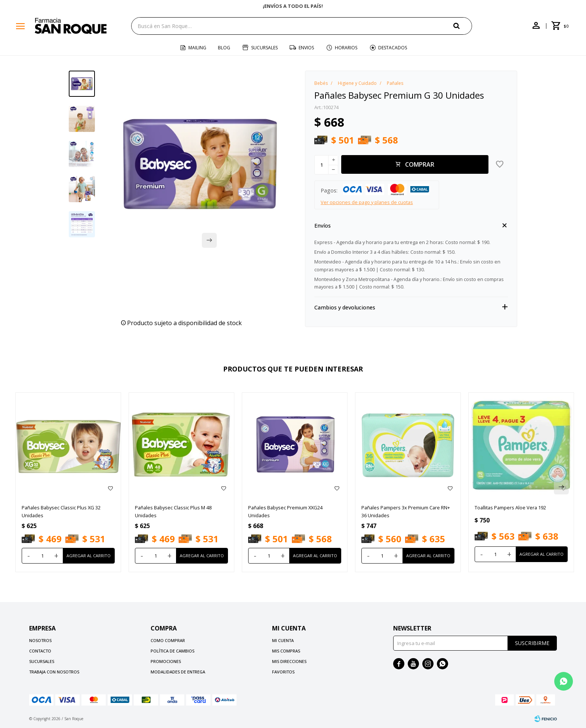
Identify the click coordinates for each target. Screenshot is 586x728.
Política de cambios (172, 651)
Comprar (420, 164)
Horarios (346, 48)
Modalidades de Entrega (178, 672)
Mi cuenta (283, 640)
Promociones (166, 661)
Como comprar (168, 640)
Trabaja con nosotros (54, 672)
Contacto (40, 651)
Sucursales (264, 48)
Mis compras (286, 651)
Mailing (197, 48)
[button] (463, 26)
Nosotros (40, 640)
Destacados (393, 48)
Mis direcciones (289, 661)
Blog (224, 48)
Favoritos (283, 672)
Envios (306, 48)
